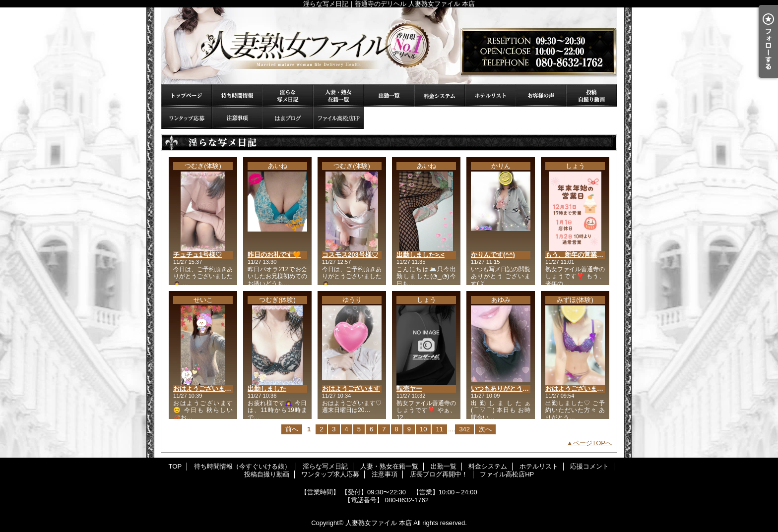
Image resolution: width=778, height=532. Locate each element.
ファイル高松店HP (338, 118)
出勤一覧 (389, 95)
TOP (187, 95)
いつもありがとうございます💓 (517, 388)
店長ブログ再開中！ (288, 118)
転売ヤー (409, 388)
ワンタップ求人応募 (187, 118)
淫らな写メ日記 (288, 95)
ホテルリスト (490, 95)
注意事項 (237, 118)
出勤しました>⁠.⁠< (421, 255)
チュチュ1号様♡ (197, 255)
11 (439, 429)
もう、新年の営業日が (578, 255)
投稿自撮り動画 (591, 95)
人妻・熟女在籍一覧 (338, 95)
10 (423, 429)
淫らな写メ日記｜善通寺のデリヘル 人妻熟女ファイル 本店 (389, 46)
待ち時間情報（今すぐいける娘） (237, 95)
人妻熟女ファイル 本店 (379, 523)
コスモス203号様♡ (350, 255)
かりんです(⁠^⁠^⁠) (493, 255)
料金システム (440, 95)
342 (464, 429)
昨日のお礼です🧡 (274, 255)
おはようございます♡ (578, 388)
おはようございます (351, 388)
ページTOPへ (593, 443)
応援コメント (541, 95)
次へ (485, 429)
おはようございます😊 (206, 388)
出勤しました (267, 388)
